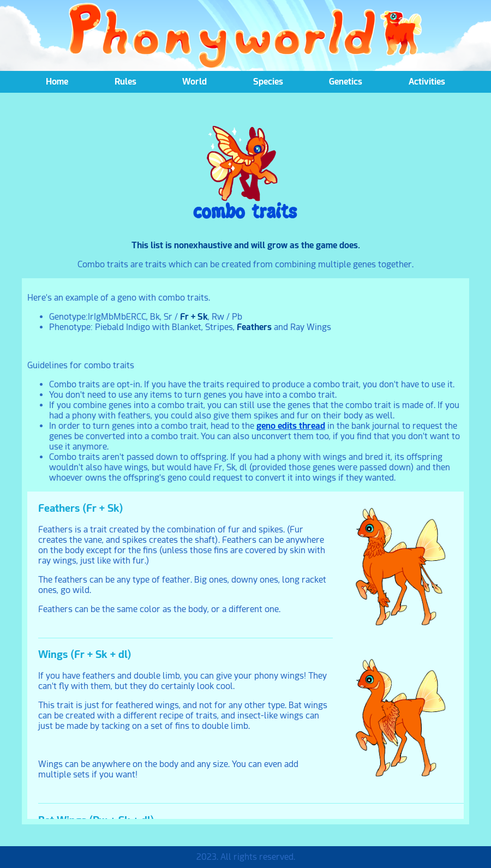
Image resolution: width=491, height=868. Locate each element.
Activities (427, 82)
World (194, 82)
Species (268, 82)
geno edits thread (291, 426)
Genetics (346, 82)
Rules (125, 82)
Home (57, 82)
